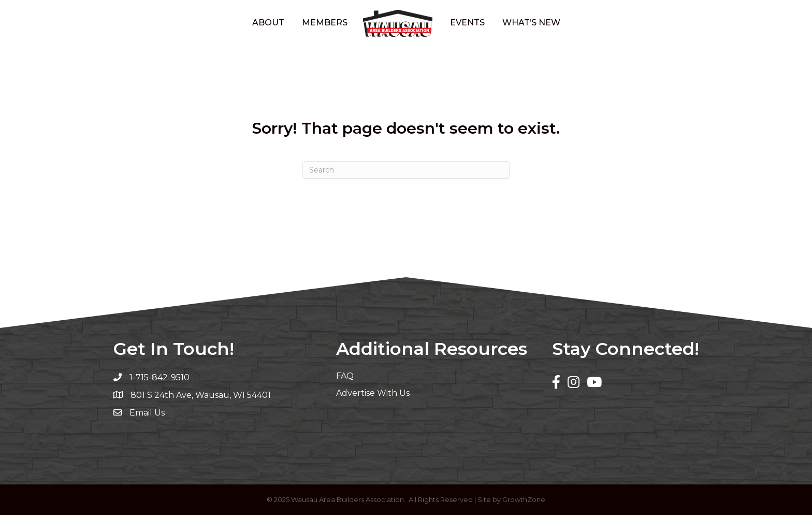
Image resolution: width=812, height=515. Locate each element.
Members (325, 23)
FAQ (345, 376)
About (268, 23)
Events (467, 23)
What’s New (531, 23)
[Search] (406, 170)
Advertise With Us (373, 393)
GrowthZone (524, 499)
